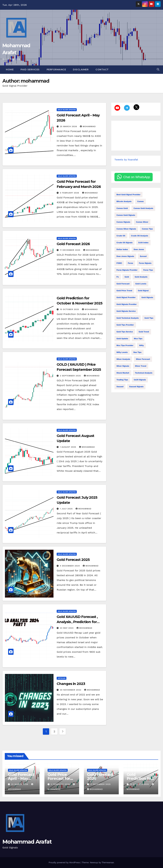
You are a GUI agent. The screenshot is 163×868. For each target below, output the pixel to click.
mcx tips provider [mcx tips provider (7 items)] (125, 345)
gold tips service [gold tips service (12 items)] (125, 332)
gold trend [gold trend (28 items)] (144, 332)
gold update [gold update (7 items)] (122, 339)
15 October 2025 (70, 309)
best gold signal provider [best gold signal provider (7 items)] (129, 195)
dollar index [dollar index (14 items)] (122, 249)
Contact (102, 70)
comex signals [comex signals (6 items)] (123, 222)
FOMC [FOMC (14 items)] (119, 263)
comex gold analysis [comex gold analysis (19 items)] (143, 208)
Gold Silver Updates (67, 110)
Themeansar (108, 862)
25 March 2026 (69, 126)
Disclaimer (81, 70)
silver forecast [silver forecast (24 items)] (143, 359)
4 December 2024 (70, 566)
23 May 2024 (67, 628)
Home (10, 70)
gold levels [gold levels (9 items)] (141, 284)
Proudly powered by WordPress (65, 862)
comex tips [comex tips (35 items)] (147, 229)
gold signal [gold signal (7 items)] (143, 291)
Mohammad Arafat (27, 842)
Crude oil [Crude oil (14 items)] (121, 236)
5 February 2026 (70, 193)
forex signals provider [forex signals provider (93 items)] (127, 270)
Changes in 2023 (71, 684)
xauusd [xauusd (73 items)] (120, 387)
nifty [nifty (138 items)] (141, 345)
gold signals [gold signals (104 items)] (147, 297)
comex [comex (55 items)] (140, 201)
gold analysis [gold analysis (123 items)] (141, 277)
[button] (158, 69)
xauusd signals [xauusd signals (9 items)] (136, 387)
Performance (56, 70)
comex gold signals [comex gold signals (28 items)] (126, 215)
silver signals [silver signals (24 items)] (123, 366)
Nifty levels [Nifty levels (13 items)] (122, 352)
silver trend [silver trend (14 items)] (141, 366)
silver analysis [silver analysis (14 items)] (123, 359)
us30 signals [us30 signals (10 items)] (140, 380)
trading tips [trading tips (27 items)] (122, 380)
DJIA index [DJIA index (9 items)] (143, 243)
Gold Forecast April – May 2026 (21, 778)
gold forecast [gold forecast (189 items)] (123, 284)
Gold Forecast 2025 (73, 560)
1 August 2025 (68, 447)
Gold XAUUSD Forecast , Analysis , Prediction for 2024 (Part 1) (77, 622)
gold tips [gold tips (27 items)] (149, 318)
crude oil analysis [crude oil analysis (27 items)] (140, 236)
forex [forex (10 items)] (130, 263)
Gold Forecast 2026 (73, 244)
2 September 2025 (71, 376)
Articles (62, 678)
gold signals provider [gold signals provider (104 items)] (127, 304)
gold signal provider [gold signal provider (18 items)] (126, 297)
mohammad (88, 126)
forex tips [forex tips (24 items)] (148, 270)
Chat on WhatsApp (137, 177)
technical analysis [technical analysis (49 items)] (144, 373)
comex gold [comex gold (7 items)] (122, 208)
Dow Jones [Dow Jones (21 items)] (139, 249)
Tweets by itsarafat (126, 160)
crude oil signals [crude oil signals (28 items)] (125, 243)
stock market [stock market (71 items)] (123, 373)
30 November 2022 (71, 690)
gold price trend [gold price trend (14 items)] (124, 291)
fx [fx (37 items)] (118, 277)
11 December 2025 (70, 250)
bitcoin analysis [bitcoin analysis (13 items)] (124, 201)
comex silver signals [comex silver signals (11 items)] (126, 229)
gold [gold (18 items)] (127, 277)
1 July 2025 (67, 509)
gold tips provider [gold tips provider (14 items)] (125, 325)
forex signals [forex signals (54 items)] (145, 263)
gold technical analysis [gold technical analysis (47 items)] (128, 318)
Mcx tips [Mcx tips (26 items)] (138, 339)
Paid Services (30, 70)
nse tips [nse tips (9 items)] (137, 352)
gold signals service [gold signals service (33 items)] (126, 311)
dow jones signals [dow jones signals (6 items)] (125, 256)
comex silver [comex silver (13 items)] (142, 222)
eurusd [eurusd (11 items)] (143, 256)
